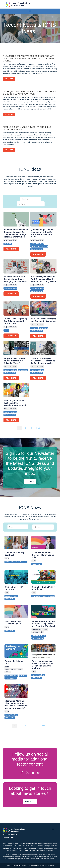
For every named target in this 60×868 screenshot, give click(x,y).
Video (41, 632)
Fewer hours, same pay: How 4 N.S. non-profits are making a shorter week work (43, 665)
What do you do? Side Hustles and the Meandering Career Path (15, 403)
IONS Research (37, 629)
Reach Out (30, 801)
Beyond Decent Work (39, 636)
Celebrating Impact (11, 596)
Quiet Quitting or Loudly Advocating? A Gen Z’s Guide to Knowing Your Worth (42, 233)
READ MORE (11, 249)
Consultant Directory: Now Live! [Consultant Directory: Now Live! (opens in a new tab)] (15, 554)
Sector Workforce (21, 562)
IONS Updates (10, 562)
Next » (39, 428)
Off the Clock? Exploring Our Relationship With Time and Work (15, 321)
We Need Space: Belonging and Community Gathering (43, 320)
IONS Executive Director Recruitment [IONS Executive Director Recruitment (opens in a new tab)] (43, 588)
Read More (9, 79)
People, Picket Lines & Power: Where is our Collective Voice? (14, 361)
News (7, 558)
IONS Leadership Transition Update (13, 623)
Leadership (23, 676)
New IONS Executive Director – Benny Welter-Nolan (43, 555)
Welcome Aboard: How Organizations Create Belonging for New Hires (15, 279)
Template (35, 632)
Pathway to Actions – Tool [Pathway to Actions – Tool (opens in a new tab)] (14, 662)
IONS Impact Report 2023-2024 (14, 588)
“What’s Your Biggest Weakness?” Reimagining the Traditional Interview (43, 361)
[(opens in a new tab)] (16, 543)
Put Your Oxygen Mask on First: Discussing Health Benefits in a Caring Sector (43, 279)
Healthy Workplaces (11, 676)
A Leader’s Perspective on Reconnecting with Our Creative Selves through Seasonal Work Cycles (16, 233)
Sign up (30, 481)
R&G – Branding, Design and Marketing (45, 865)
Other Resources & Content (14, 669)
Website (8, 672)
